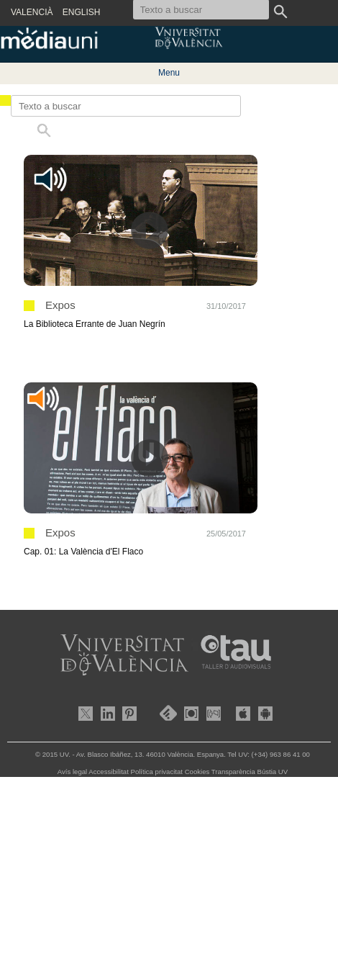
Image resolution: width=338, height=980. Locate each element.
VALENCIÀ (32, 12)
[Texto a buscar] (126, 106)
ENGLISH (82, 12)
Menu (169, 73)
